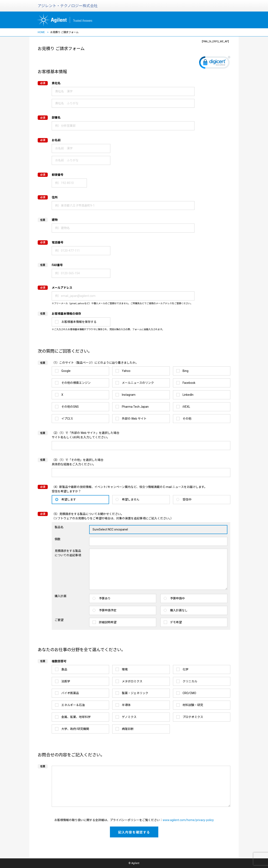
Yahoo (126, 371)
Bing (186, 371)
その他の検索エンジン (76, 383)
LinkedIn (188, 395)
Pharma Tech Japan (135, 407)
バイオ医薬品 (70, 693)
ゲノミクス (129, 717)
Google (66, 371)
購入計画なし (179, 610)
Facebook (189, 383)
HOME (41, 32)
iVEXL (186, 407)
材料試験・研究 (193, 705)
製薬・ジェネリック (135, 693)
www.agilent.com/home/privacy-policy (188, 820)
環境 (125, 669)
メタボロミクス (132, 681)
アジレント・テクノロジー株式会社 (68, 6)
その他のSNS (70, 407)
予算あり (105, 598)
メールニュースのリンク (138, 383)
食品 (64, 669)
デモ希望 (176, 622)
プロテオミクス (193, 717)
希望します (69, 499)
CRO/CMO (189, 693)
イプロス (67, 419)
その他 (187, 419)
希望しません (131, 499)
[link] (215, 63)
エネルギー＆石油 (73, 705)
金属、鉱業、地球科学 (76, 717)
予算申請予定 (108, 610)
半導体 (126, 705)
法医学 (66, 681)
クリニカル (190, 681)
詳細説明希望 (108, 622)
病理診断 (128, 729)
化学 (186, 669)
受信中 (187, 499)
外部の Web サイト (134, 419)
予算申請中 (177, 598)
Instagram (129, 395)
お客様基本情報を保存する (79, 322)
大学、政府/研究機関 (75, 729)
